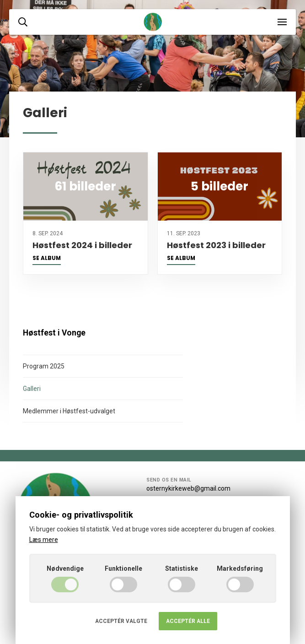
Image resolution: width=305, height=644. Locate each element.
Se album (47, 258)
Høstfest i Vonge (54, 333)
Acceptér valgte (121, 621)
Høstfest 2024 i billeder (82, 245)
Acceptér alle (188, 621)
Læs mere (44, 540)
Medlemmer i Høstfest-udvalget (69, 411)
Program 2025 (44, 366)
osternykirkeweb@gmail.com (188, 488)
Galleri (32, 389)
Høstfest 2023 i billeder (216, 245)
